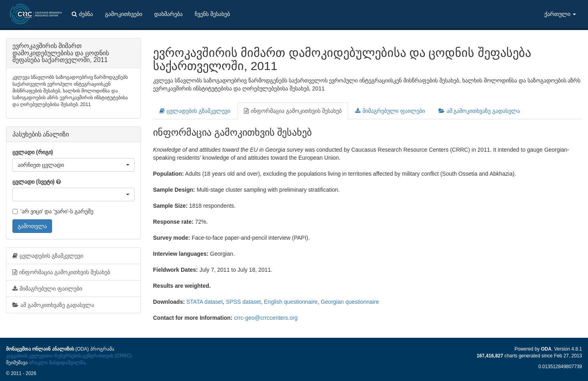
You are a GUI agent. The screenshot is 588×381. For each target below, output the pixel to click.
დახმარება (168, 14)
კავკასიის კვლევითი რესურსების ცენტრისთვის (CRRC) (69, 356)
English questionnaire (291, 302)
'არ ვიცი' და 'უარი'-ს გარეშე (53, 211)
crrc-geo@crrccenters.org (266, 318)
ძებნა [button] (82, 14)
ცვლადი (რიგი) (33, 152)
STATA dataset (204, 302)
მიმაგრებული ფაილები (390, 111)
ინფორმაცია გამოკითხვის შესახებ (293, 111)
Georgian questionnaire (350, 302)
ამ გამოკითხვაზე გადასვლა (479, 111)
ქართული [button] (560, 14)
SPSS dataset (243, 302)
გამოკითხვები (124, 14)
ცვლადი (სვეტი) (33, 182)
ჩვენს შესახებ (212, 14)
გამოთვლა (32, 226)
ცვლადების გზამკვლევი (195, 111)
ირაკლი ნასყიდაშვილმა (57, 363)
